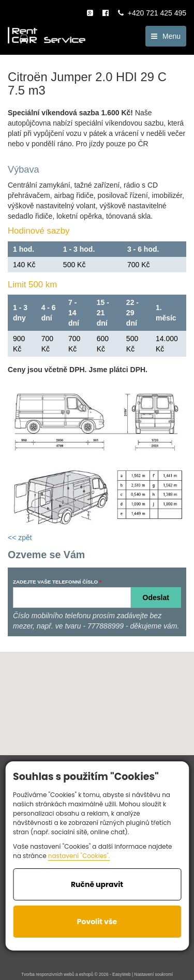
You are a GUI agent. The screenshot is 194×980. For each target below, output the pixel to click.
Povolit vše (97, 922)
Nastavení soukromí (154, 974)
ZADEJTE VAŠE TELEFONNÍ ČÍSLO (55, 582)
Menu (166, 36)
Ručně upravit (97, 884)
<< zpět (20, 538)
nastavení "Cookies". (79, 856)
